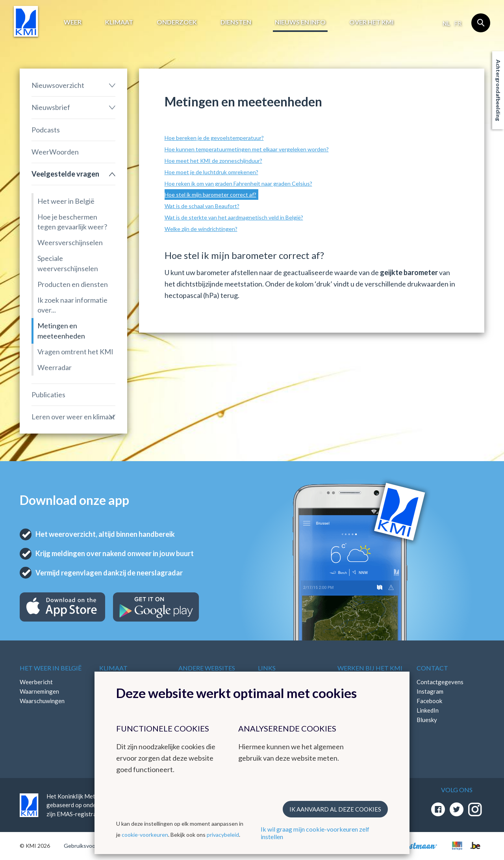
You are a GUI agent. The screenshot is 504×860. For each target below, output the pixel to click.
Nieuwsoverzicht (58, 85)
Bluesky (427, 720)
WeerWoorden (55, 152)
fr (458, 23)
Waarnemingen (39, 691)
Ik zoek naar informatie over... (72, 305)
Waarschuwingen (42, 701)
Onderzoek (177, 22)
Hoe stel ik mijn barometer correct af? (210, 195)
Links (267, 668)
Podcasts (46, 130)
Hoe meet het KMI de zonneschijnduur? (213, 161)
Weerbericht (36, 682)
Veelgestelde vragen (65, 174)
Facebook (429, 701)
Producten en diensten (73, 284)
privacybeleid (223, 835)
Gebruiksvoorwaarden (91, 846)
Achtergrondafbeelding (498, 90)
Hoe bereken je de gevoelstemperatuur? (214, 138)
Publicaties (48, 395)
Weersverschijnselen (70, 242)
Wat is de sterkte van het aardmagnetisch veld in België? (234, 217)
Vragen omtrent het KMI (75, 352)
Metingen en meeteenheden (61, 330)
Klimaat (119, 22)
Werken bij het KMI (370, 668)
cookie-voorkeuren (145, 835)
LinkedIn (428, 710)
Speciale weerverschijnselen (68, 263)
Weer (73, 22)
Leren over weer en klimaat (73, 417)
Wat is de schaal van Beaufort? (202, 206)
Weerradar (55, 367)
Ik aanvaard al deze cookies (335, 809)
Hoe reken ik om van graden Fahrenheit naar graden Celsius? (238, 183)
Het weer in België (66, 201)
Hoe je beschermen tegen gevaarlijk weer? (72, 222)
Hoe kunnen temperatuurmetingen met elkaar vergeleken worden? (247, 149)
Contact (432, 668)
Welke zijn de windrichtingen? (201, 229)
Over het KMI (371, 22)
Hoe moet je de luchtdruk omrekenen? (211, 172)
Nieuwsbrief (51, 107)
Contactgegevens (440, 682)
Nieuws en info (300, 22)
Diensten (236, 22)
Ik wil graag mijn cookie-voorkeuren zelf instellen (315, 833)
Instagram (430, 691)
